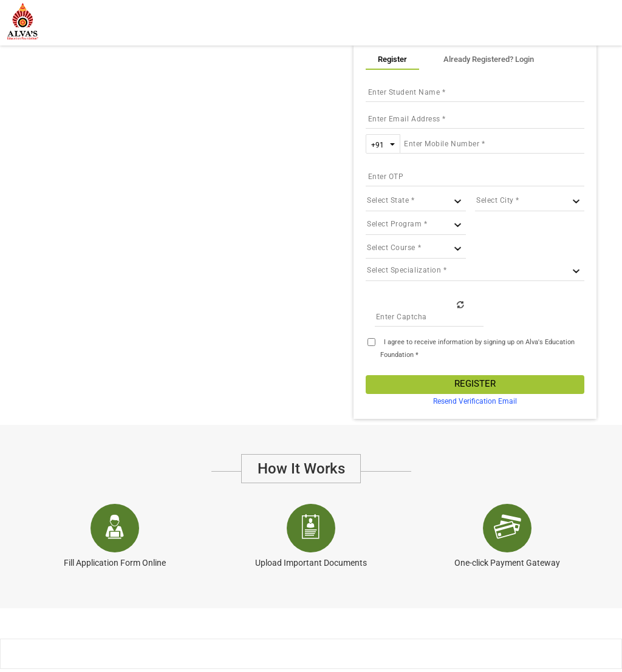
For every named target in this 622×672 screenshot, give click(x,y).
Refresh (460, 304)
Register (475, 384)
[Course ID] (416, 248)
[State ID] (416, 201)
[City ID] (530, 201)
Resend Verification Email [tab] (475, 401)
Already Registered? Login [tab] (489, 59)
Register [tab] (392, 59)
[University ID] (416, 224)
